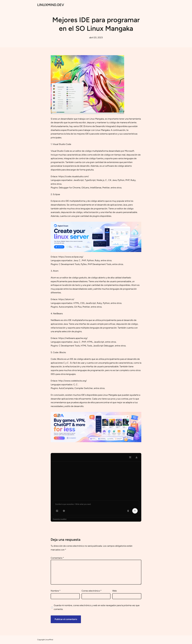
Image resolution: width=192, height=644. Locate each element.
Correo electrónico (92, 591)
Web (115, 591)
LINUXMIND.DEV (51, 5)
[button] (57, 511)
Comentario (57, 558)
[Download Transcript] (137, 457)
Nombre (56, 591)
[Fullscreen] (130, 457)
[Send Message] (135, 511)
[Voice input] (128, 511)
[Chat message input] (96, 505)
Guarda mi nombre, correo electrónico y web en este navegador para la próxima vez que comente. (97, 607)
